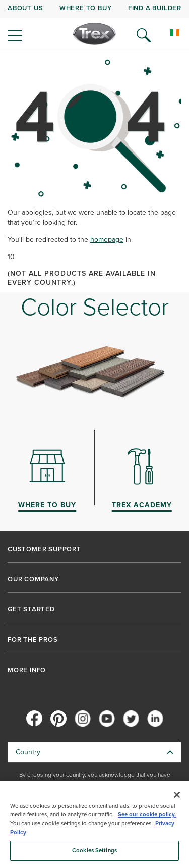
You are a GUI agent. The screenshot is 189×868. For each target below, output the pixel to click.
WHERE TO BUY (86, 8)
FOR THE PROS (33, 640)
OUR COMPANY (33, 579)
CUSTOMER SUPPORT (44, 549)
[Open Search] (144, 35)
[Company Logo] (94, 34)
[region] (94, 824)
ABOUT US (25, 8)
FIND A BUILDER (155, 8)
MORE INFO (27, 670)
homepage (107, 240)
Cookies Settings (94, 851)
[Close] (177, 795)
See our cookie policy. (147, 815)
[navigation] (94, 25)
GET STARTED (31, 609)
